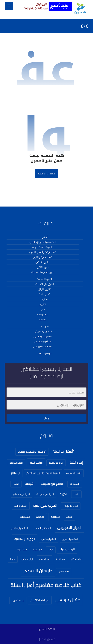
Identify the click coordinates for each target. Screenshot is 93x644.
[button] (9, 6)
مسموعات (43, 314)
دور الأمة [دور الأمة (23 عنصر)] (60, 559)
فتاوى (43, 304)
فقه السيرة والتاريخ (43, 257)
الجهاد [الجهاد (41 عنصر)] (64, 494)
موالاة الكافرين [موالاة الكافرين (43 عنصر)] (40, 600)
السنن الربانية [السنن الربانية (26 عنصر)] (21, 506)
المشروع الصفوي (43, 341)
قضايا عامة (45, 294)
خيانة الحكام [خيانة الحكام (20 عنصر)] (77, 559)
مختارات (45, 299)
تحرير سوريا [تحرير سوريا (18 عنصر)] (38, 550)
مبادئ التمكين (43, 262)
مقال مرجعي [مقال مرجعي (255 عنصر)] (68, 600)
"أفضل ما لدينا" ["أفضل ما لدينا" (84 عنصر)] (63, 451)
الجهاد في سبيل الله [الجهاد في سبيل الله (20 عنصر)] (45, 494)
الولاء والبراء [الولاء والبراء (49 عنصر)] (67, 549)
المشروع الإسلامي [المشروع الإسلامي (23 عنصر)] (19, 528)
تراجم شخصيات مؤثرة (43, 247)
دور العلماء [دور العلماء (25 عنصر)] (45, 559)
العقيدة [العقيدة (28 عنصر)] (40, 517)
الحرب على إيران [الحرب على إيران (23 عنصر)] (71, 506)
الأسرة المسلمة (45, 279)
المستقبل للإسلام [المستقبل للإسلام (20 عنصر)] (43, 528)
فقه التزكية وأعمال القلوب (43, 252)
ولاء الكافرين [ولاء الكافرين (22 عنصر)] (18, 600)
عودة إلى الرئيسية (47, 174)
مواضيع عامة (45, 353)
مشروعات (45, 326)
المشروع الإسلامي (43, 336)
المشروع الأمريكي (43, 331)
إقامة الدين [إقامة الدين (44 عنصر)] (36, 463)
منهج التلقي (43, 267)
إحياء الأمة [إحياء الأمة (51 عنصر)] (76, 462)
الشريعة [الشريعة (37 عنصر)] (55, 517)
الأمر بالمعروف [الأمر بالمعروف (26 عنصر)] (74, 473)
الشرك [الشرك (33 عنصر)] (69, 517)
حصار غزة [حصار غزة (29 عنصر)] (22, 549)
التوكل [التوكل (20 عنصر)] (16, 484)
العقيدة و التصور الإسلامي (43, 242)
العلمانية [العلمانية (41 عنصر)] (25, 517)
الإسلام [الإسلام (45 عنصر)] (16, 473)
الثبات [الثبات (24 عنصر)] (76, 494)
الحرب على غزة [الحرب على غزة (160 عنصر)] (45, 505)
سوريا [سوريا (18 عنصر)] (13, 559)
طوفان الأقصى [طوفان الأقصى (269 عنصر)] (38, 570)
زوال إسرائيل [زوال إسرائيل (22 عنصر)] (27, 559)
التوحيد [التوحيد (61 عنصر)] (30, 484)
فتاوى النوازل (45, 289)
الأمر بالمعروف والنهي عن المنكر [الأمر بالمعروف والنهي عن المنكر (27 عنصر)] (43, 473)
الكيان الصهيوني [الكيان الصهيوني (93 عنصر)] (69, 528)
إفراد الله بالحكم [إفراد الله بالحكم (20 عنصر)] (56, 463)
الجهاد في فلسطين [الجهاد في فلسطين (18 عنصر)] (22, 494)
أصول (45, 237)
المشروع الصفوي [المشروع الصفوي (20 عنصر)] (70, 539)
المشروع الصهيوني (43, 346)
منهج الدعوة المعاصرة (43, 272)
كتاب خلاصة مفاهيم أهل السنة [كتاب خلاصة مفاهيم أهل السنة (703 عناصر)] (46, 585)
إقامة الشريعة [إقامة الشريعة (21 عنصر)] (16, 463)
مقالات (43, 319)
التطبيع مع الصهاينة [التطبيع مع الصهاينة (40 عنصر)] (52, 484)
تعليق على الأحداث (45, 284)
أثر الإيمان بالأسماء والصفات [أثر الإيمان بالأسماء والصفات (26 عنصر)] (32, 452)
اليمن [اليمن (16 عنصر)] (51, 550)
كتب (43, 309)
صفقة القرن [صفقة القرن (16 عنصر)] (64, 571)
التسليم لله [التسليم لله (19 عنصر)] (75, 484)
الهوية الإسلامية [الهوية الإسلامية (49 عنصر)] (25, 539)
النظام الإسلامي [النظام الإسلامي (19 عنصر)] (49, 539)
